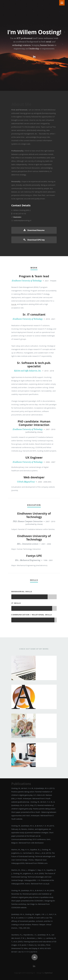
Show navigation (62, 3)
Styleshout (49, 973)
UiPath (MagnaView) (26, 482)
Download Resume (34, 230)
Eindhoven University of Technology (27, 281)
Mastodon (17, 217)
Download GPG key (34, 240)
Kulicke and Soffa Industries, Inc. (28, 371)
